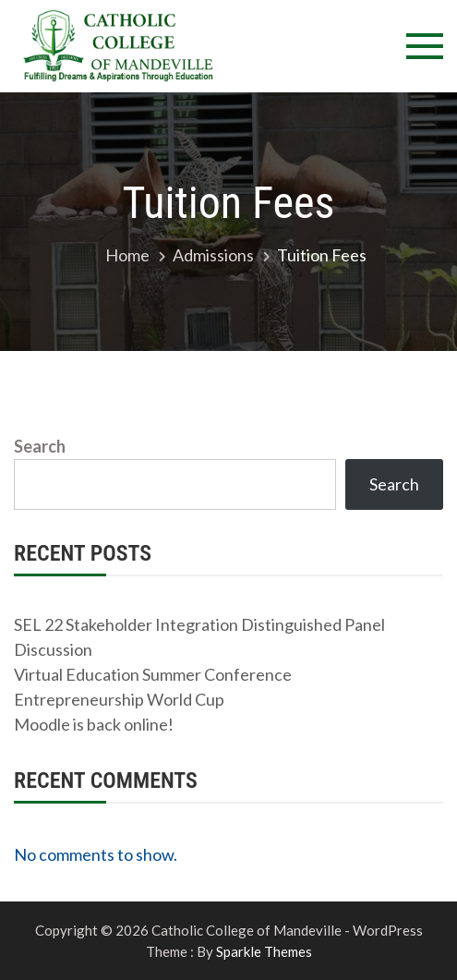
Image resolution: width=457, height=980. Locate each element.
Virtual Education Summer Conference (153, 674)
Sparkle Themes (264, 951)
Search (40, 446)
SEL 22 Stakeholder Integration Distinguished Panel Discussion (199, 637)
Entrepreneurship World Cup (119, 699)
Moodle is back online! (94, 724)
